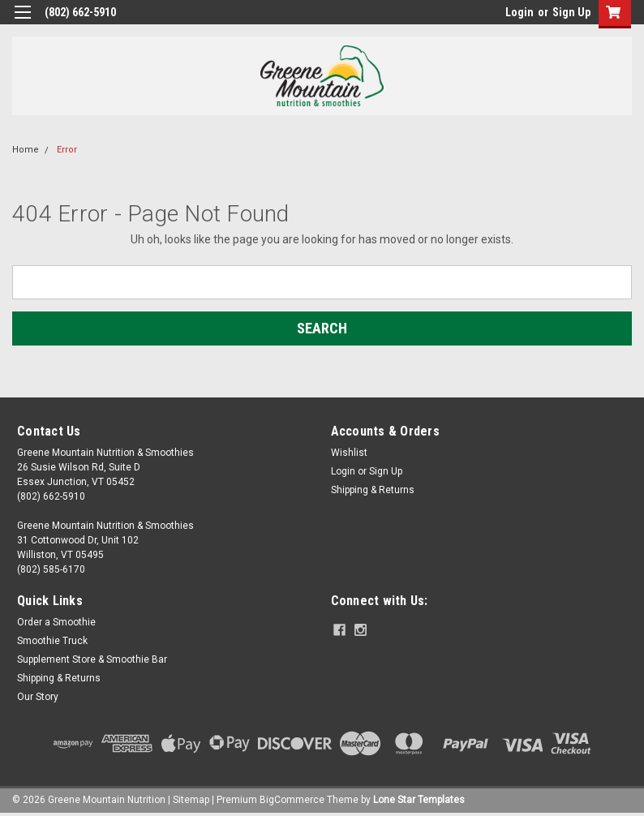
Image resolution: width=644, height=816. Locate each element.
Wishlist (349, 453)
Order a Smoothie (56, 622)
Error (67, 150)
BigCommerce (292, 800)
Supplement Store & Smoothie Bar (92, 659)
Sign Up (571, 12)
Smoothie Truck (52, 641)
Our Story (38, 697)
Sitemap (191, 800)
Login (519, 12)
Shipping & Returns (373, 490)
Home (26, 150)
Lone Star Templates (419, 800)
